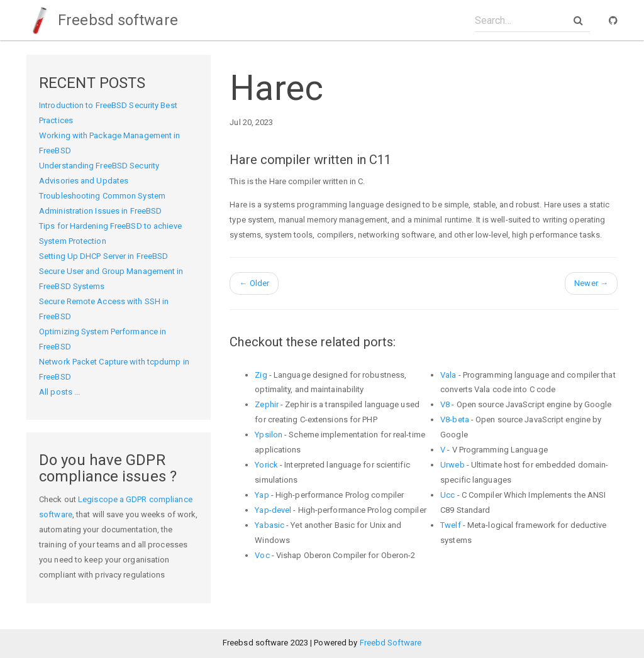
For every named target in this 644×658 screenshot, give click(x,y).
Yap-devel (273, 510)
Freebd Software (391, 643)
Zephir (267, 404)
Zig (261, 375)
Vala (448, 375)
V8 (445, 404)
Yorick (266, 465)
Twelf (451, 525)
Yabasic (269, 525)
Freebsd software (102, 20)
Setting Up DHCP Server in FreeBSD (103, 256)
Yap (262, 495)
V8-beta (455, 419)
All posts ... (59, 392)
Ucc (447, 495)
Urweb (452, 465)
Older (254, 283)
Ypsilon (269, 435)
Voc (262, 555)
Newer (591, 283)
